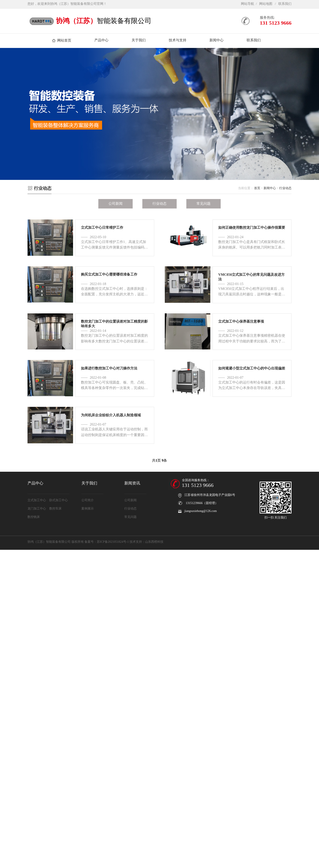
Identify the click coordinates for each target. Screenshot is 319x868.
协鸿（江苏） (76, 21)
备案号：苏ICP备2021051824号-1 (107, 542)
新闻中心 (270, 188)
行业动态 (285, 188)
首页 (257, 188)
